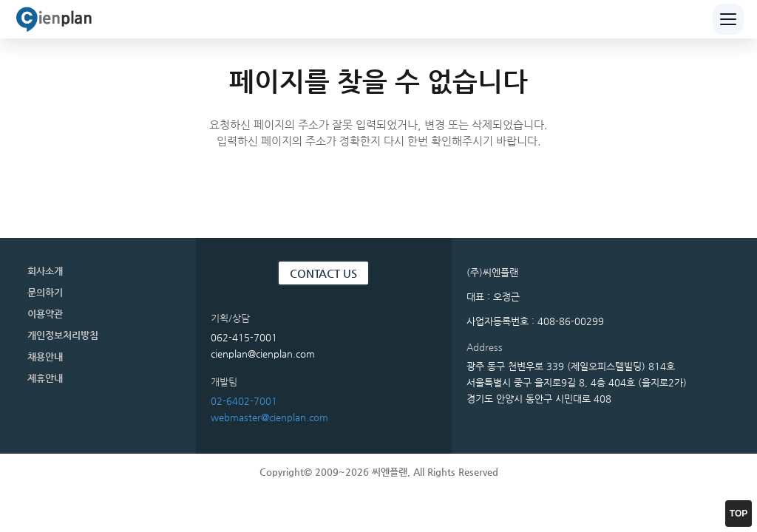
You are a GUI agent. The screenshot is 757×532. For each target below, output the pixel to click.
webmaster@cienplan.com (269, 417)
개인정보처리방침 (63, 335)
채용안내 (45, 357)
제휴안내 (45, 378)
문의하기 (45, 292)
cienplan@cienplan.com (263, 354)
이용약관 (45, 314)
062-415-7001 (244, 337)
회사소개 (45, 271)
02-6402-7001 (244, 401)
